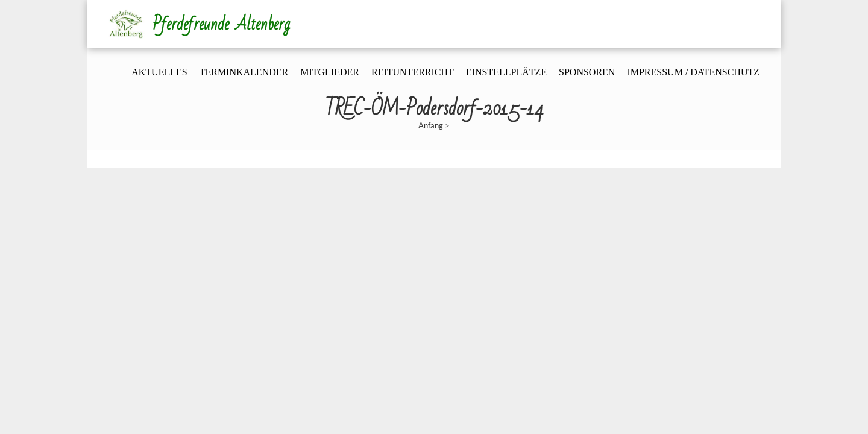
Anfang (431, 125)
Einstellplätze (506, 72)
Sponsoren (587, 72)
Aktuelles (159, 72)
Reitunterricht (413, 72)
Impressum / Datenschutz (693, 72)
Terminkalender (244, 72)
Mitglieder (330, 72)
